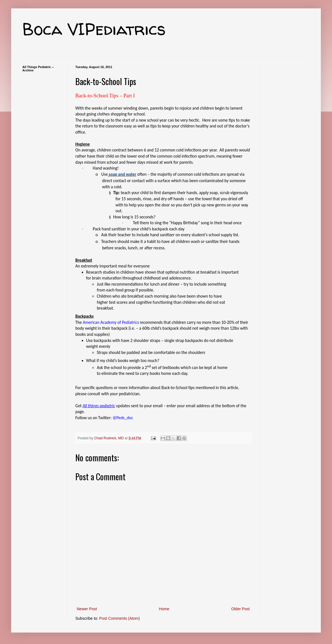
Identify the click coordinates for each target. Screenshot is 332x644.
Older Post (240, 609)
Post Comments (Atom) (120, 618)
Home (164, 609)
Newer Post (87, 609)
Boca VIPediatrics (94, 29)
